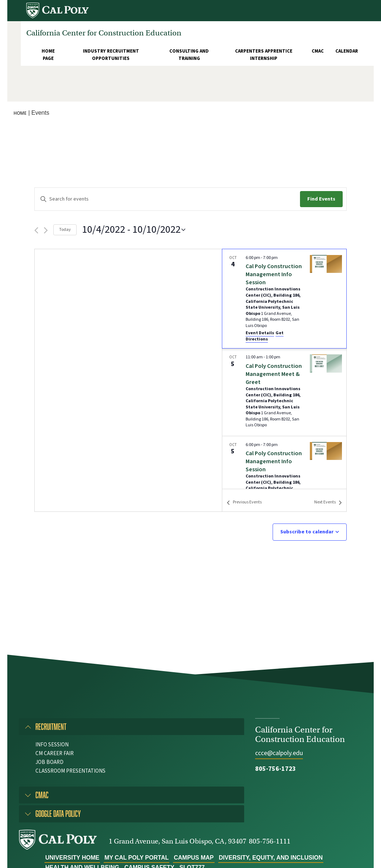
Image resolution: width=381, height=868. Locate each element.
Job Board (49, 762)
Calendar (347, 51)
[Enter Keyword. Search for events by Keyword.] (167, 199)
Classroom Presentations (70, 771)
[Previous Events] (36, 230)
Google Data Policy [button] (58, 813)
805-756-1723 (276, 769)
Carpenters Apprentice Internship (264, 55)
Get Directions (265, 336)
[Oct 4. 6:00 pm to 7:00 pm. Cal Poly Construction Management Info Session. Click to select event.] (284, 299)
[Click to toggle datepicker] (134, 230)
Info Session (52, 745)
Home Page (48, 55)
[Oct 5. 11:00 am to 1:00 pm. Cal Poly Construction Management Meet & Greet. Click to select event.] (284, 392)
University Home (72, 858)
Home (20, 113)
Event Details (260, 333)
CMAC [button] (42, 795)
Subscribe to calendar (307, 532)
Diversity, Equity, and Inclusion (271, 858)
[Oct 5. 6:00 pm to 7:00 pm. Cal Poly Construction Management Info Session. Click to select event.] (284, 480)
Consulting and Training (189, 55)
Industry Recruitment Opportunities (111, 55)
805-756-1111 (270, 841)
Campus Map (194, 858)
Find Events (321, 199)
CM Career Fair (55, 753)
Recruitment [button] (51, 726)
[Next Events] (46, 230)
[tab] (132, 727)
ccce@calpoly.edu (279, 753)
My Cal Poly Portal (136, 858)
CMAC (318, 51)
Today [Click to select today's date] (65, 230)
